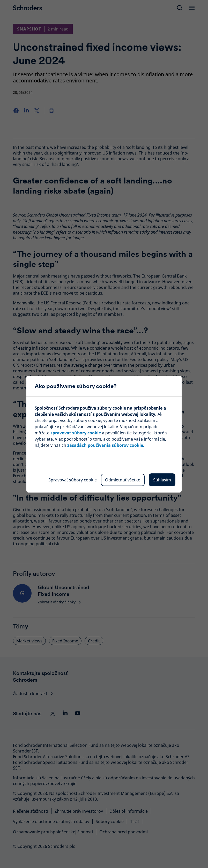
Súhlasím (162, 480)
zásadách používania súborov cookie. (106, 445)
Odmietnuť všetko (123, 480)
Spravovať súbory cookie (73, 480)
